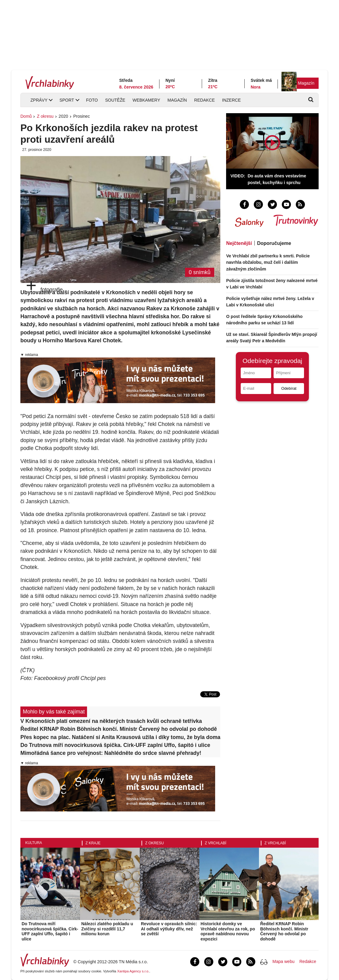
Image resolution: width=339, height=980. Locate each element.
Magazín (306, 83)
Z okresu (45, 116)
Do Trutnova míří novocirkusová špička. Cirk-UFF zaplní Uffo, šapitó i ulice (115, 745)
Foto (92, 100)
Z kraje (93, 843)
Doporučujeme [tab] (274, 243)
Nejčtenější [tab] (239, 243)
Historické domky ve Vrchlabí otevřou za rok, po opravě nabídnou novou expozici (228, 931)
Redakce (204, 100)
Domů (26, 116)
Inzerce (231, 100)
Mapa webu (283, 961)
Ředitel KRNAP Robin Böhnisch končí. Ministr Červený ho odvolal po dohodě (119, 729)
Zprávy (39, 100)
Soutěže (115, 100)
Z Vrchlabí (216, 843)
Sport (67, 100)
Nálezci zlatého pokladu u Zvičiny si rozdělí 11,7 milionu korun (107, 929)
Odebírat (289, 388)
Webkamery (147, 100)
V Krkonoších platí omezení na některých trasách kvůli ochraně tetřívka (111, 721)
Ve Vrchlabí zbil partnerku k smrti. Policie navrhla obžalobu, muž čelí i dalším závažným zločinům (268, 262)
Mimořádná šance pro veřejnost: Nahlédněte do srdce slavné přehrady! (111, 753)
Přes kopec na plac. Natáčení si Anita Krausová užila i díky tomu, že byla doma (120, 737)
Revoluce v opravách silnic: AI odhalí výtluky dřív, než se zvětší (169, 929)
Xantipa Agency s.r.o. (133, 971)
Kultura (34, 843)
